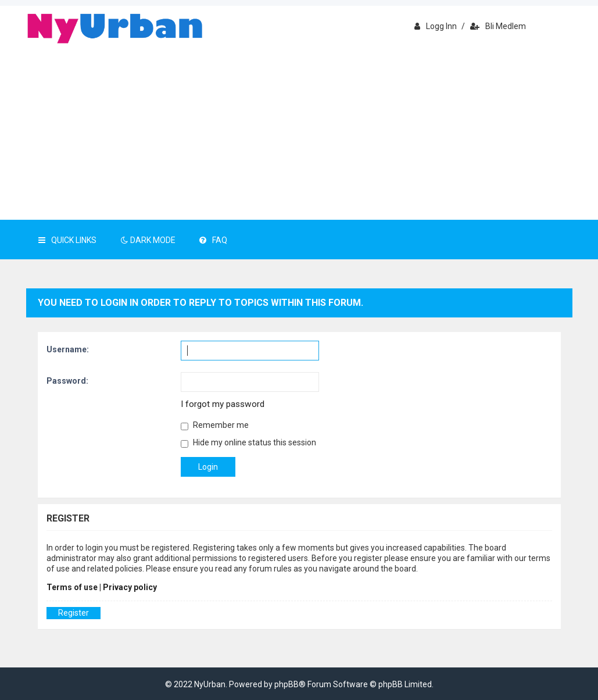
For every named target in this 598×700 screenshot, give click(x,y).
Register (74, 613)
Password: (67, 381)
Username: (68, 349)
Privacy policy (130, 587)
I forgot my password (223, 404)
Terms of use (72, 587)
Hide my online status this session (248, 443)
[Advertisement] (299, 133)
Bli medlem (498, 26)
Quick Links (67, 240)
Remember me (215, 425)
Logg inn (436, 26)
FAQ (213, 240)
